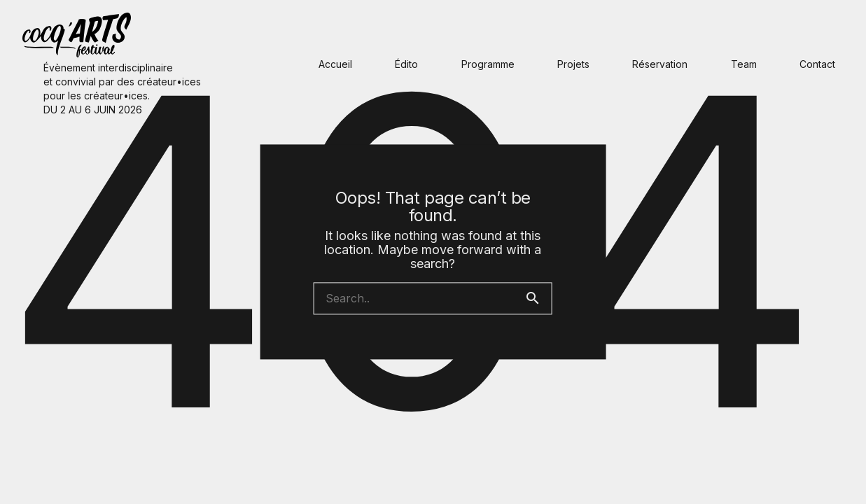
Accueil (335, 64)
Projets (573, 64)
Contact (817, 64)
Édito (406, 64)
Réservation (660, 64)
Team (744, 64)
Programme (488, 64)
